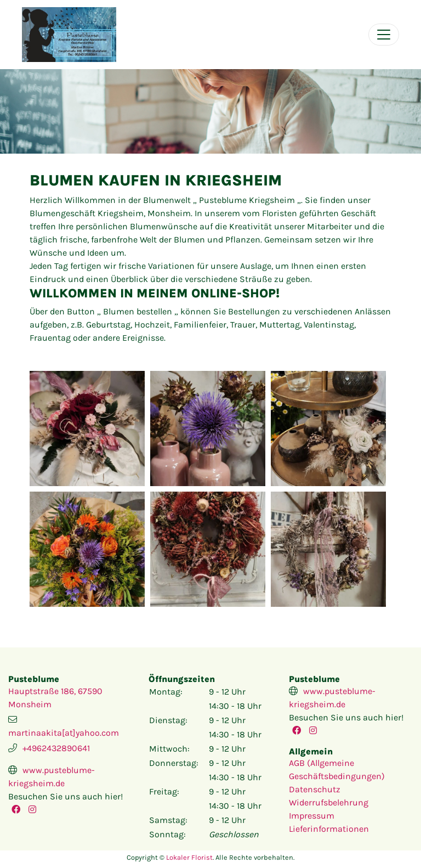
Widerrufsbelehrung (329, 802)
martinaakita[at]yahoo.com (64, 733)
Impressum (312, 816)
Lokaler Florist (189, 857)
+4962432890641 (56, 748)
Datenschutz (315, 789)
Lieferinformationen (329, 829)
